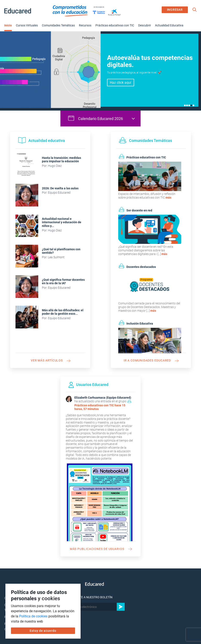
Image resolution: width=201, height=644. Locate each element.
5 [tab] (193, 105)
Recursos (85, 25)
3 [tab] (189, 105)
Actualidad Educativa (169, 25)
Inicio (8, 25)
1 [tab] (185, 105)
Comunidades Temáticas (58, 25)
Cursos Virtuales (27, 25)
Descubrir (145, 25)
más (168, 197)
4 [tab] (191, 105)
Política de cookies (33, 616)
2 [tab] (187, 105)
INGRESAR (175, 10)
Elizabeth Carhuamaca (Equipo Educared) (103, 398)
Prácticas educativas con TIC (115, 25)
